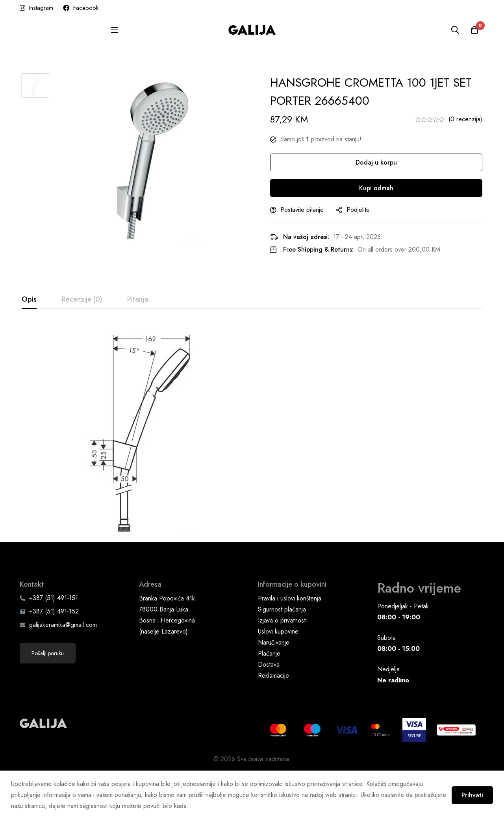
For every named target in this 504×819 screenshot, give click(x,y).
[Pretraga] (454, 30)
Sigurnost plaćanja (282, 656)
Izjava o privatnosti (282, 667)
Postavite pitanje (306, 210)
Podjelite (362, 210)
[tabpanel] (252, 437)
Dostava (269, 711)
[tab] (29, 300)
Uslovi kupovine (278, 678)
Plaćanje (269, 700)
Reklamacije (273, 722)
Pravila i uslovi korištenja (290, 645)
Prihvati (472, 795)
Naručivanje (274, 689)
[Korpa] (474, 30)
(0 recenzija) (465, 119)
